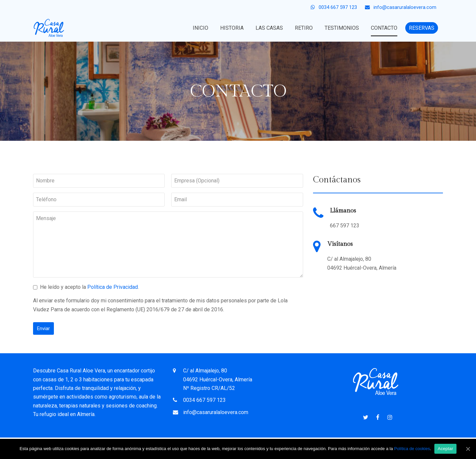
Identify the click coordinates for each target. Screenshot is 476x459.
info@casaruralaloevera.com (216, 412)
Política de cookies (412, 449)
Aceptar (445, 449)
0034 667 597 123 (204, 400)
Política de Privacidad (113, 287)
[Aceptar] (468, 449)
